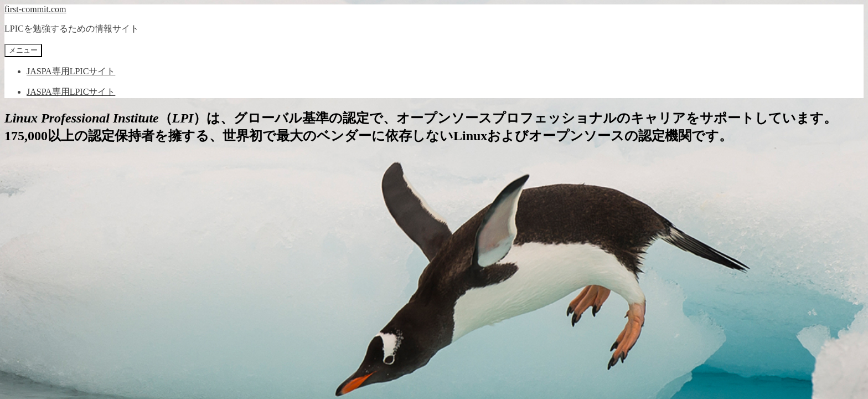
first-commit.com (35, 9)
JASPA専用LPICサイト (71, 71)
